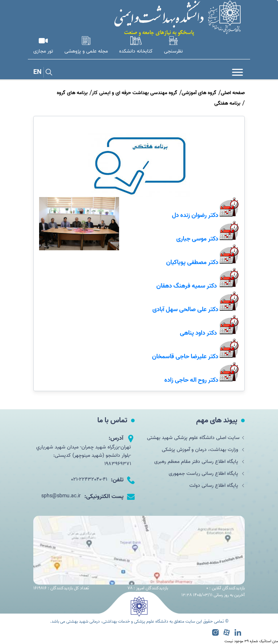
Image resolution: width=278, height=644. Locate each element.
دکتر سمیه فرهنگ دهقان (187, 286)
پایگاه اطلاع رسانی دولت (217, 486)
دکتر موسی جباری (197, 239)
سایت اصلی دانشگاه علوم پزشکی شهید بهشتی (196, 438)
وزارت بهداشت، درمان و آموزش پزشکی (203, 450)
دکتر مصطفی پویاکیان (192, 262)
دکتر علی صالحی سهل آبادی (185, 309)
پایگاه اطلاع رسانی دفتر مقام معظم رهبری (199, 462)
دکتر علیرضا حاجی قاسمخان (185, 356)
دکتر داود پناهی (198, 333)
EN (37, 72)
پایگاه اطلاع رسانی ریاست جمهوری (207, 474)
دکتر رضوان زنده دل (195, 215)
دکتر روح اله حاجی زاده (191, 380)
